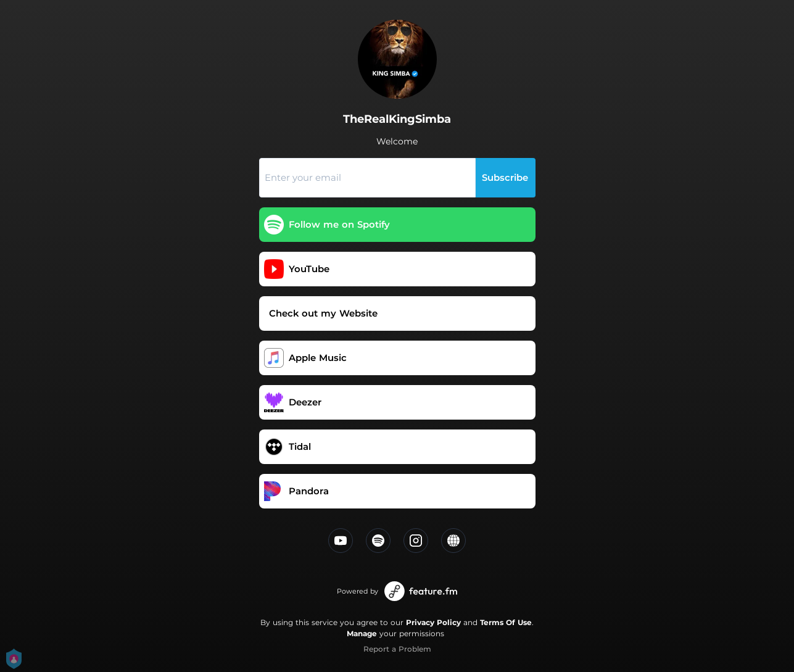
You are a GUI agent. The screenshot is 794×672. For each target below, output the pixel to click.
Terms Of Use (506, 622)
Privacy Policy (433, 622)
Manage (362, 633)
